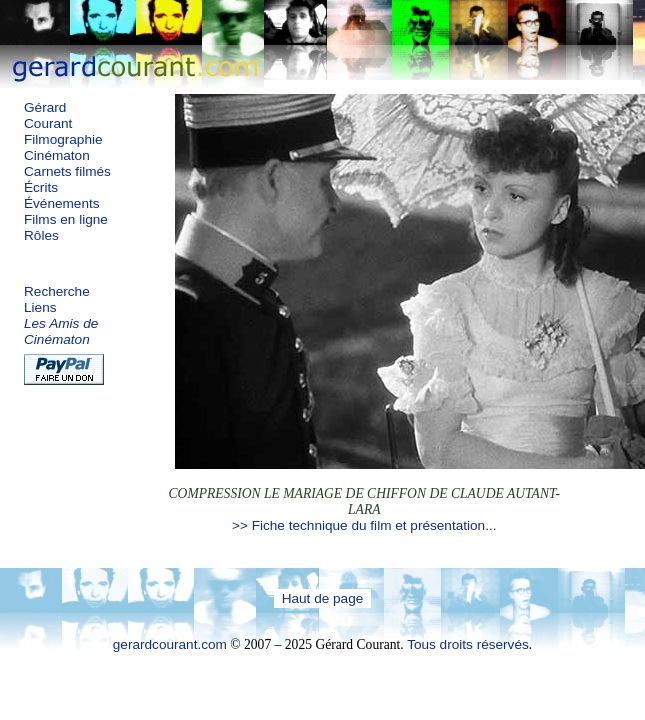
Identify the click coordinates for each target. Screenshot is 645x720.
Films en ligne (66, 219)
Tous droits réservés (468, 644)
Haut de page (323, 598)
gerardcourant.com (170, 644)
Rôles (41, 235)
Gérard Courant (48, 115)
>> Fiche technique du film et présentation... (364, 525)
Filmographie (63, 139)
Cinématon (57, 155)
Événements (62, 203)
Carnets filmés (67, 171)
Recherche (57, 291)
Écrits (41, 187)
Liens (40, 307)
